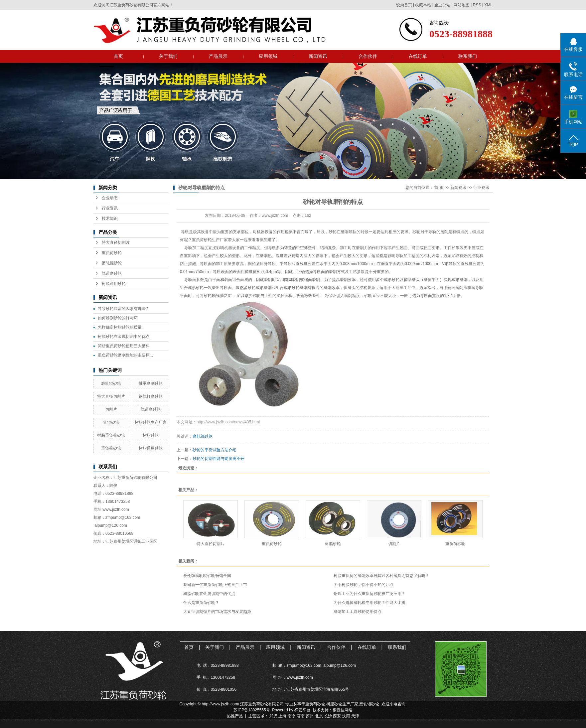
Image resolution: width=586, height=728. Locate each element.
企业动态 (110, 198)
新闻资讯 (318, 56)
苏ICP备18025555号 (252, 710)
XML (488, 5)
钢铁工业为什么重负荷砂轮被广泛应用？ (369, 594)
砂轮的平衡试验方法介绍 (215, 450)
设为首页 (404, 5)
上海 (282, 716)
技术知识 (110, 218)
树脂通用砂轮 (114, 284)
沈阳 (346, 716)
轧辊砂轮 (111, 422)
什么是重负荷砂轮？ (201, 603)
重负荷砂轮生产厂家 (210, 240)
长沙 (328, 716)
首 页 (439, 188)
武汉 (273, 716)
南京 (292, 716)
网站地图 (462, 5)
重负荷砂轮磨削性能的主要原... (125, 355)
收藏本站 (423, 5)
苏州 (310, 716)
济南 (301, 716)
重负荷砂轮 (112, 253)
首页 (118, 56)
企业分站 (442, 5)
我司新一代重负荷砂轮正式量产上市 (215, 585)
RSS (477, 5)
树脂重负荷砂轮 (111, 435)
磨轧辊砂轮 (112, 263)
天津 (355, 716)
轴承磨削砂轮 (151, 383)
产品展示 (218, 56)
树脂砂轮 (151, 435)
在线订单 (418, 56)
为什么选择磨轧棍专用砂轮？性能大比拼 (369, 603)
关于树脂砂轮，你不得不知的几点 (364, 585)
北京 (319, 716)
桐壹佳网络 (343, 710)
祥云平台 (302, 710)
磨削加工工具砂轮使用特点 (358, 612)
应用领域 (268, 56)
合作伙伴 (368, 56)
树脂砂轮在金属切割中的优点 (124, 337)
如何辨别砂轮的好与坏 (118, 318)
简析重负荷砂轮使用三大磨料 (124, 346)
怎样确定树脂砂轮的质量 (120, 327)
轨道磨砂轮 (112, 273)
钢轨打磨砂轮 (151, 396)
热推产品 (235, 716)
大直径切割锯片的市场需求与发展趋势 (217, 612)
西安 (337, 716)
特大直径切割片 (116, 242)
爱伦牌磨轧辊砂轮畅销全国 (207, 576)
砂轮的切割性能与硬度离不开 (219, 459)
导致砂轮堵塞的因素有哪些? (123, 309)
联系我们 (468, 56)
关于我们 (168, 56)
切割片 (111, 409)
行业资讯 (110, 208)
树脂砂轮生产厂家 (151, 422)
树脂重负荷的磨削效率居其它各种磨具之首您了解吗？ (381, 576)
